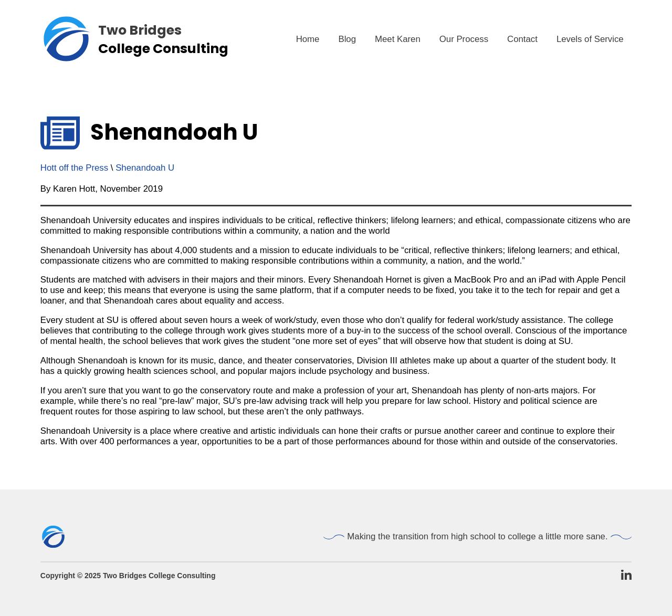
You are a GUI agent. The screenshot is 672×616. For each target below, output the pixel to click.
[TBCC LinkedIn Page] (626, 576)
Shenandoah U (145, 168)
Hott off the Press (74, 168)
